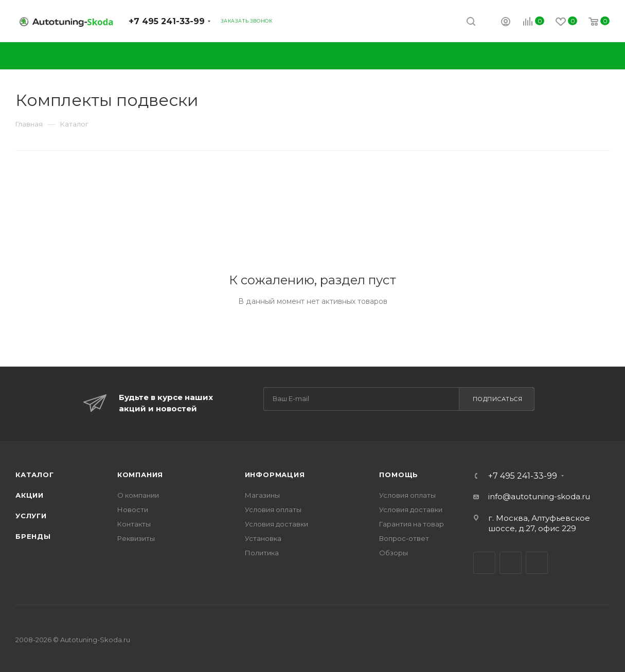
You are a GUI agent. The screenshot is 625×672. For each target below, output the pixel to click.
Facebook (511, 563)
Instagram (537, 563)
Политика (262, 553)
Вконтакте (484, 563)
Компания (140, 475)
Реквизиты (136, 538)
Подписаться (498, 399)
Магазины (262, 495)
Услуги (31, 516)
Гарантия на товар (412, 524)
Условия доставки (276, 524)
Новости (133, 510)
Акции (30, 495)
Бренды (33, 536)
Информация (275, 475)
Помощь (399, 475)
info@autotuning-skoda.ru (539, 496)
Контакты (134, 524)
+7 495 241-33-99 (167, 21)
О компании (138, 495)
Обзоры (394, 553)
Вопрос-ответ (404, 538)
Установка (263, 538)
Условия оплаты (273, 510)
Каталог (35, 475)
